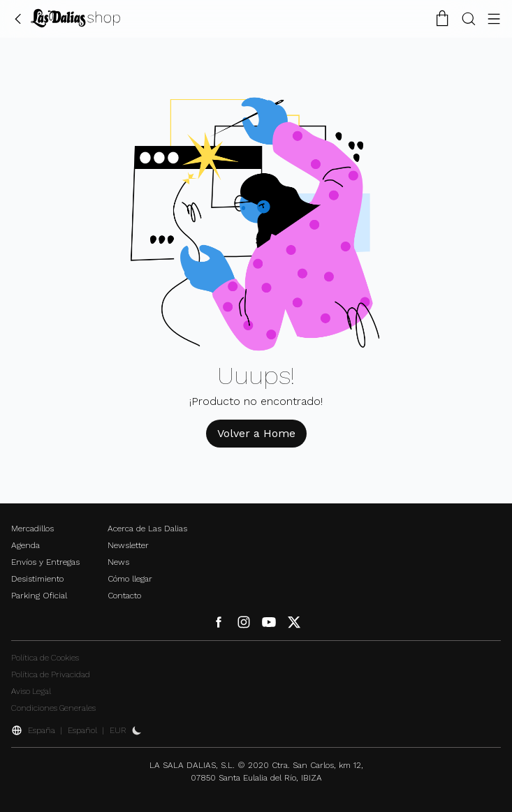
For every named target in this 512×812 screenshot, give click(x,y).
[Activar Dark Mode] (137, 730)
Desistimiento (37, 579)
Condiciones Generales (53, 708)
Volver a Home (256, 433)
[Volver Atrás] (18, 18)
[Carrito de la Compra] (442, 18)
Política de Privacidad (51, 674)
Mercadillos (32, 529)
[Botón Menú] (494, 18)
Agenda (25, 545)
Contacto (124, 596)
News (118, 562)
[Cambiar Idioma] (75, 18)
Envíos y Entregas (45, 562)
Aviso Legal (31, 691)
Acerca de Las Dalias (147, 529)
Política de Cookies (45, 658)
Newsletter (128, 545)
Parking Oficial (39, 596)
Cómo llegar (130, 579)
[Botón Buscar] (469, 18)
